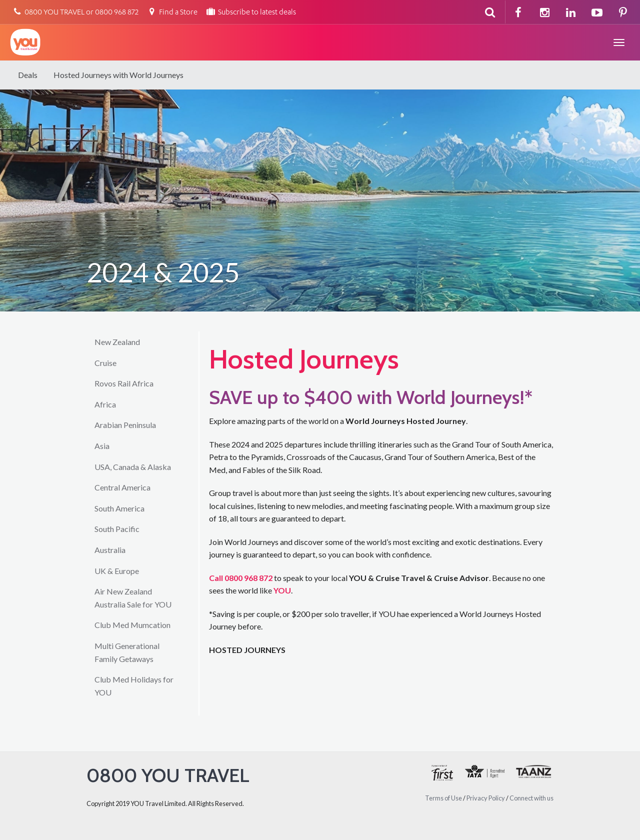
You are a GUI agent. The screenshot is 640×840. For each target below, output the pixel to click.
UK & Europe (117, 571)
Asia (102, 446)
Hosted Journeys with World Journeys (118, 75)
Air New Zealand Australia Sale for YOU (133, 598)
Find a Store (172, 13)
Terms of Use (443, 798)
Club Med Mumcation (132, 625)
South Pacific (117, 529)
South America (119, 508)
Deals (28, 75)
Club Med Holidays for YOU (134, 686)
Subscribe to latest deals (251, 13)
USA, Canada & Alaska (133, 467)
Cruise (105, 363)
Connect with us (531, 798)
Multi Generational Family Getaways (127, 652)
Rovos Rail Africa (124, 383)
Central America (122, 487)
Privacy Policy (486, 798)
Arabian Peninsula (125, 425)
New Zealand (117, 342)
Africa (105, 404)
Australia (110, 550)
